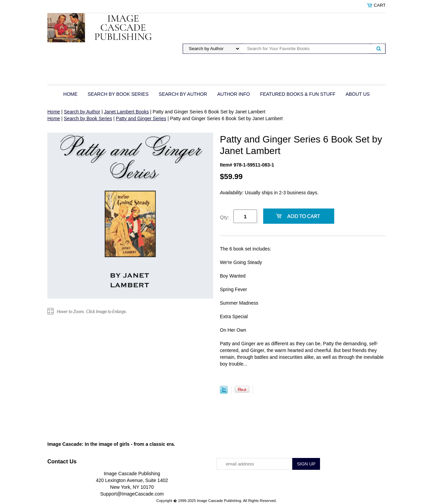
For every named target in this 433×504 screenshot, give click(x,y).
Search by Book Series (118, 94)
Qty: (225, 217)
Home (70, 94)
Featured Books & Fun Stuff (298, 94)
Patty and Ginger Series (141, 118)
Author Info (233, 94)
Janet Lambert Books (127, 112)
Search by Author (183, 94)
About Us (358, 94)
